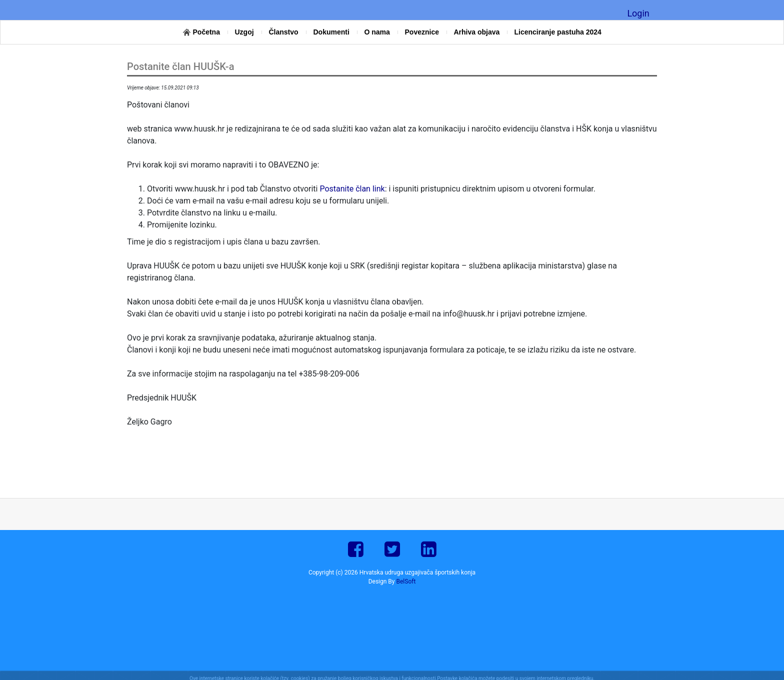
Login (638, 13)
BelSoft (406, 581)
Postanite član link (352, 189)
